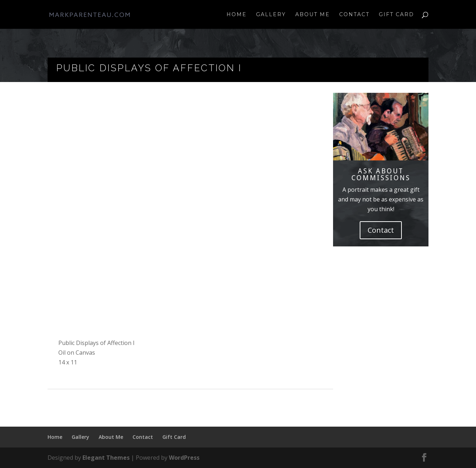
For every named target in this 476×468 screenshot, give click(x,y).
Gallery (271, 15)
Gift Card (396, 15)
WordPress (184, 458)
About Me (313, 15)
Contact (354, 15)
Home (237, 15)
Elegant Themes (106, 458)
